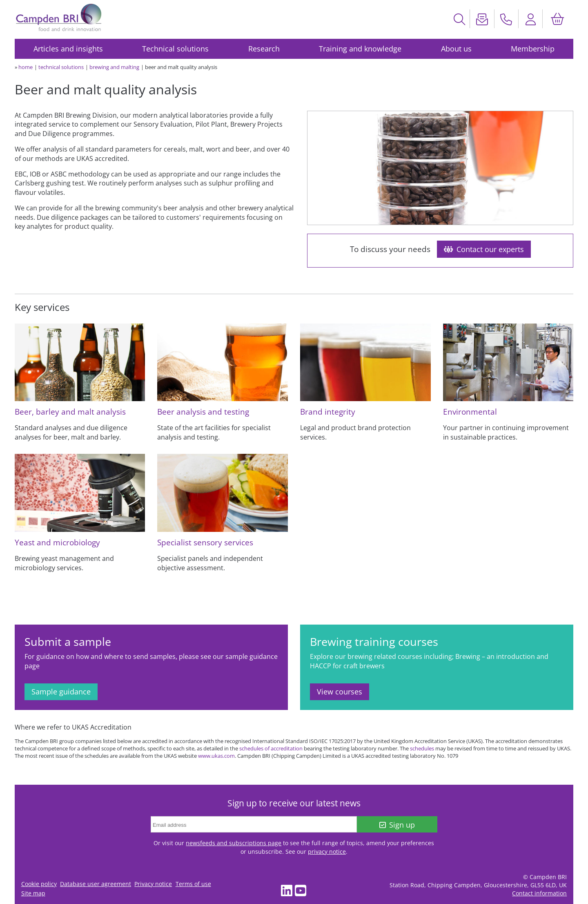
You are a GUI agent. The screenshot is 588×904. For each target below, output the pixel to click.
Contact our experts (484, 249)
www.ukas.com (216, 756)
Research (264, 49)
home (26, 67)
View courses (340, 692)
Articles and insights (68, 49)
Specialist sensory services (205, 542)
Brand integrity (328, 412)
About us (456, 49)
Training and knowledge (360, 49)
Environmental (470, 412)
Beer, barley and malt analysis (70, 412)
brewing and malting (114, 67)
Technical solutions (175, 49)
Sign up (397, 825)
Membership (533, 49)
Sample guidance (61, 692)
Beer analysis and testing (203, 412)
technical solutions (61, 67)
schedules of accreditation (271, 748)
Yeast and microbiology (57, 542)
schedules (422, 748)
